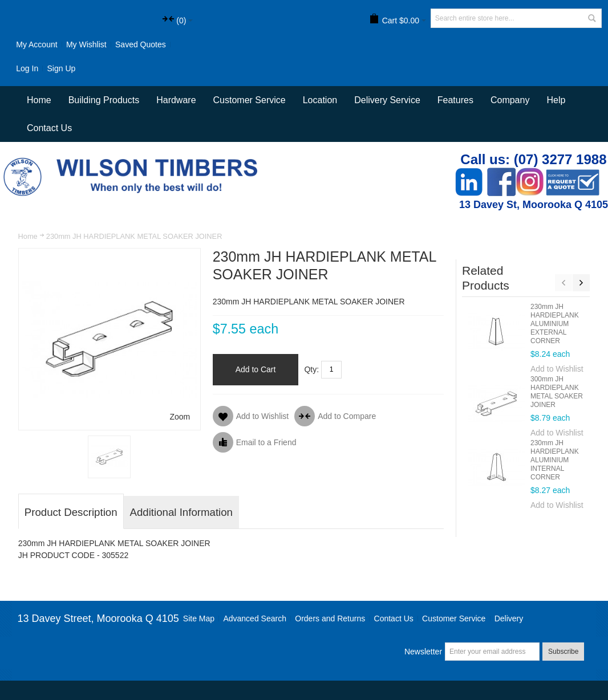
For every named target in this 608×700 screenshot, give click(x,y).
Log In (27, 68)
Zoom (180, 417)
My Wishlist (86, 44)
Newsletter (423, 652)
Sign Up (62, 68)
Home (28, 236)
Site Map (199, 618)
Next (581, 283)
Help (556, 100)
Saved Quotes (141, 44)
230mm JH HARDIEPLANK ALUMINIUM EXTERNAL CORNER (555, 324)
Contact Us (49, 128)
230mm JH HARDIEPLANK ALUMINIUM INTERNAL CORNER (555, 460)
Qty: (311, 369)
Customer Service (454, 618)
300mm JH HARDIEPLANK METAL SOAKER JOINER (557, 392)
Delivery (509, 618)
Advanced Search (255, 618)
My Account (37, 44)
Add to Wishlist (557, 369)
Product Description (71, 512)
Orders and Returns (330, 618)
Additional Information (181, 512)
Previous (564, 283)
